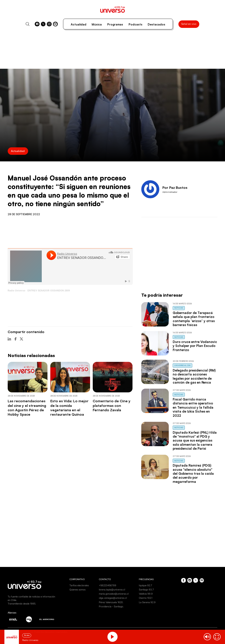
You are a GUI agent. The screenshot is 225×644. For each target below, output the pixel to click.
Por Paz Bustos (175, 188)
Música (97, 24)
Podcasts (135, 24)
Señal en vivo (189, 24)
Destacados (156, 24)
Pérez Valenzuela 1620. (111, 602)
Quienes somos (77, 590)
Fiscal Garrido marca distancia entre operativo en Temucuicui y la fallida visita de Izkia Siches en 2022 (193, 407)
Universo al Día (182, 365)
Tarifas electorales (79, 585)
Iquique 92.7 (145, 585)
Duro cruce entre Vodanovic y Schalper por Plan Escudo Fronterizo (195, 346)
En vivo (27, 635)
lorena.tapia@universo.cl (112, 590)
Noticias (179, 308)
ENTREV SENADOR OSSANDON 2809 (49, 291)
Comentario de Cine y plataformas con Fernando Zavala (112, 405)
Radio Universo (16, 291)
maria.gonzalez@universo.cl (114, 594)
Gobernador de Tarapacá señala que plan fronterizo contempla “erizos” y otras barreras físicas (194, 319)
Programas (115, 24)
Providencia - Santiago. (111, 607)
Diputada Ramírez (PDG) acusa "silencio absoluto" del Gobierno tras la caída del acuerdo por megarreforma (193, 474)
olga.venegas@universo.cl (113, 598)
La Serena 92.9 (147, 602)
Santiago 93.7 (146, 590)
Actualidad (79, 24)
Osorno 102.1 (146, 598)
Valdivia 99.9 (146, 594)
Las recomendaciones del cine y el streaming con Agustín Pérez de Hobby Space (27, 408)
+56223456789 (108, 585)
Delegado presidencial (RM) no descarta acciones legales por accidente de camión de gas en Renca (194, 376)
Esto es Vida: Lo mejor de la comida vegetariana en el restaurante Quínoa (69, 408)
